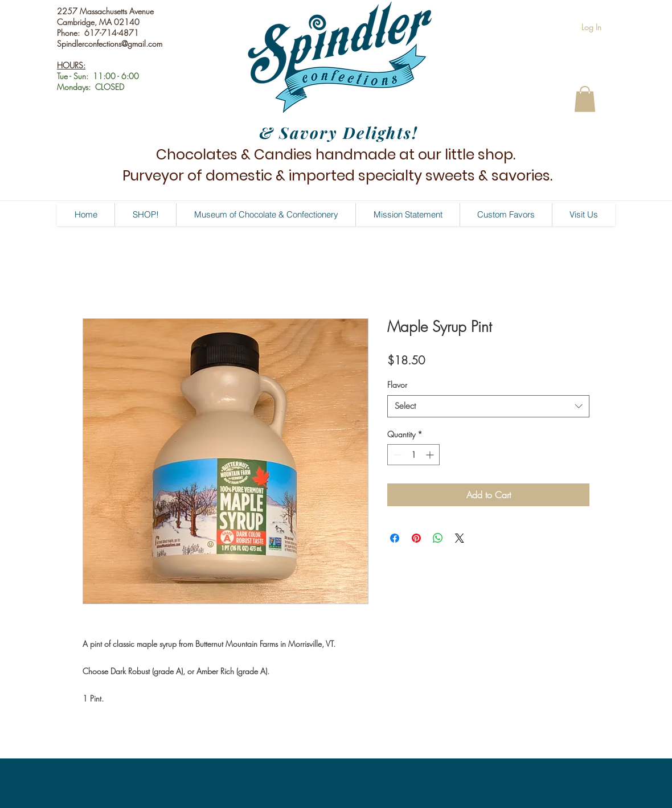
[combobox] (488, 406)
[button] (585, 99)
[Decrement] (396, 455)
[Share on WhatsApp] (438, 538)
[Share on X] (460, 538)
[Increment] (431, 455)
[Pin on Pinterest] (416, 538)
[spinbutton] (413, 455)
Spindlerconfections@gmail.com (110, 44)
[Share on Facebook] (395, 538)
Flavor (397, 385)
